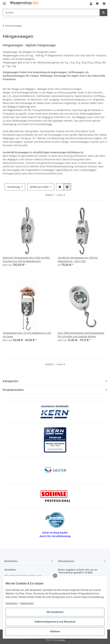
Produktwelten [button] (13, 390)
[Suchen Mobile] (51, 12)
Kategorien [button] (10, 381)
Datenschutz (27, 603)
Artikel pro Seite (39, 187)
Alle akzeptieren (55, 612)
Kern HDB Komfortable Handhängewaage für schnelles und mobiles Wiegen (81, 335)
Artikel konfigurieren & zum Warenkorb (55, 622)
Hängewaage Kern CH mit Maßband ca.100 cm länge (27, 335)
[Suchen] (103, 12)
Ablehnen (55, 631)
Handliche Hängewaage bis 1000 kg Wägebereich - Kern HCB (78, 259)
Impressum (11, 603)
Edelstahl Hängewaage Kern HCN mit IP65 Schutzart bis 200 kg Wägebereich (26, 259)
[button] (91, 4)
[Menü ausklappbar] (4, 2)
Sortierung (14, 187)
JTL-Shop (61, 640)
